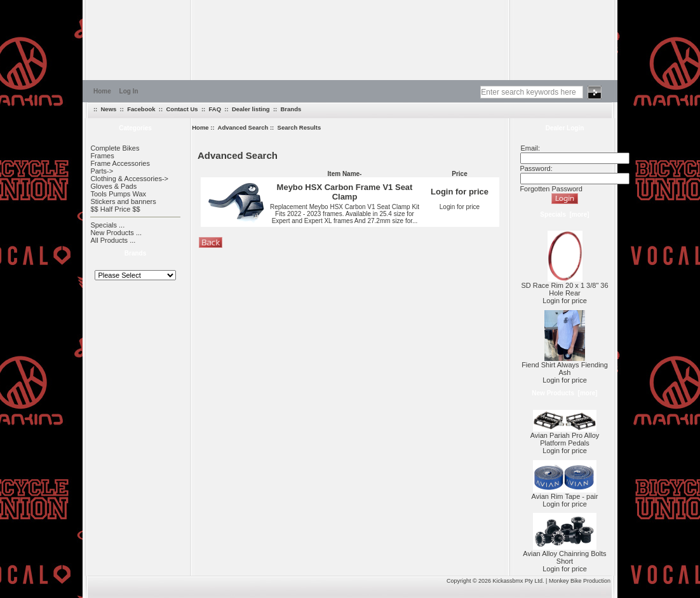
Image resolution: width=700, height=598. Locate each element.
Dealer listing (251, 109)
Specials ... (107, 225)
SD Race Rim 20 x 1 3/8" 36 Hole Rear (564, 286)
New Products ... (116, 233)
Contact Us (182, 109)
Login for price (460, 207)
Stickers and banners (123, 201)
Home (102, 91)
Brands (291, 109)
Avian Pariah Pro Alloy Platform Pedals (565, 436)
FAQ (215, 109)
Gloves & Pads (113, 186)
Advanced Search (243, 127)
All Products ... (113, 240)
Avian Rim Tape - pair (565, 493)
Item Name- (345, 174)
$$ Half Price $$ (115, 209)
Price (459, 174)
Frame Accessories (120, 163)
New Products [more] (564, 393)
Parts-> (102, 171)
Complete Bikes (115, 148)
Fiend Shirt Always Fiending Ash (565, 365)
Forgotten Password (551, 189)
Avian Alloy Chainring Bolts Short (564, 554)
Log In (129, 91)
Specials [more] (564, 214)
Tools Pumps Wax (118, 194)
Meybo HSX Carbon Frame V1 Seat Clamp (345, 192)
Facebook (141, 109)
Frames (102, 156)
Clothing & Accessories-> (129, 179)
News (109, 109)
